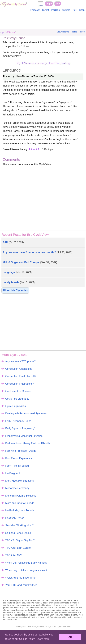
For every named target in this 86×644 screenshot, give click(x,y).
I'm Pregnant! (11, 473)
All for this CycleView (15, 290)
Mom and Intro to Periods (18, 503)
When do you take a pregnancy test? (24, 570)
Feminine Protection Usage (19, 451)
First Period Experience (17, 458)
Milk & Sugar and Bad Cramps (30, 262)
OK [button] (70, 637)
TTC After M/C (12, 555)
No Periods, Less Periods (18, 510)
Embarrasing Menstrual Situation (22, 436)
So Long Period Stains (16, 533)
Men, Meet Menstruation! (18, 481)
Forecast (35, 10)
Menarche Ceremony (15, 488)
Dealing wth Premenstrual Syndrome (24, 413)
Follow (82, 32)
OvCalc (66, 10)
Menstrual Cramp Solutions (19, 496)
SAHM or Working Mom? (18, 525)
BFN (13, 242)
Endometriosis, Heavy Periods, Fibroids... (27, 443)
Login (49, 4)
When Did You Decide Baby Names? (24, 563)
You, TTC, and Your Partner (19, 585)
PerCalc (56, 10)
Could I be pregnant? (15, 399)
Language (18, 272)
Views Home (63, 32)
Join (58, 4)
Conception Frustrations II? (19, 376)
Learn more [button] (43, 639)
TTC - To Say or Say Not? (18, 540)
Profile (74, 32)
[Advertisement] (43, 21)
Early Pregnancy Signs (16, 421)
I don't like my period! (15, 466)
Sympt (46, 10)
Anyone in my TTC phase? (19, 361)
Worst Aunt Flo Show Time (18, 578)
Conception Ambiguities (17, 369)
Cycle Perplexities (14, 406)
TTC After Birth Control (16, 548)
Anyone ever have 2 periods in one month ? (38, 252)
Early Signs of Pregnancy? (19, 428)
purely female (19, 282)
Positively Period (13, 518)
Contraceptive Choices (16, 391)
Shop (82, 10)
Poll (75, 10)
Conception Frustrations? (18, 384)
